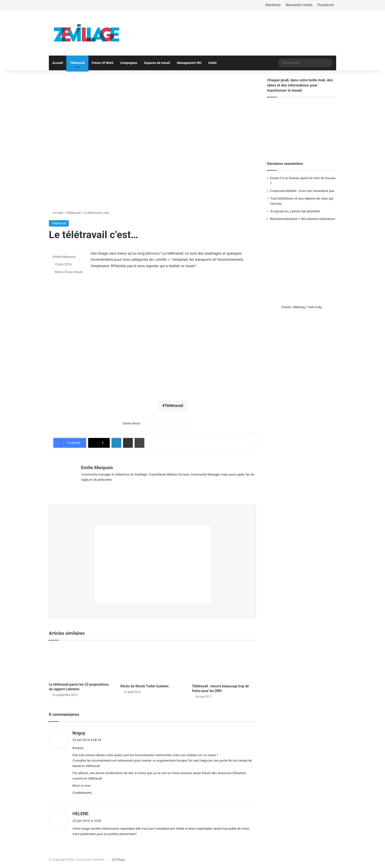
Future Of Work (103, 63)
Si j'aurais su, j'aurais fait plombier (295, 211)
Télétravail (77, 63)
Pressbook (326, 5)
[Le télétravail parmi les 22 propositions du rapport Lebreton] (81, 662)
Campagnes (129, 63)
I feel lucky (315, 307)
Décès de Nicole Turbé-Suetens (144, 685)
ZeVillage (118, 859)
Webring (299, 307)
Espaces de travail (157, 63)
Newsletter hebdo (299, 5)
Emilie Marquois (64, 257)
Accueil (58, 63)
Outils (212, 63)
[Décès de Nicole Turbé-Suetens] (152, 663)
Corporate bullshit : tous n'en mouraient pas (302, 191)
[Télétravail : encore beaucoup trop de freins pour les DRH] (224, 663)
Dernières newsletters (285, 164)
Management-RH (189, 63)
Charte (286, 307)
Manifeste (273, 5)
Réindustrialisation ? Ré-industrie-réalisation (303, 219)
